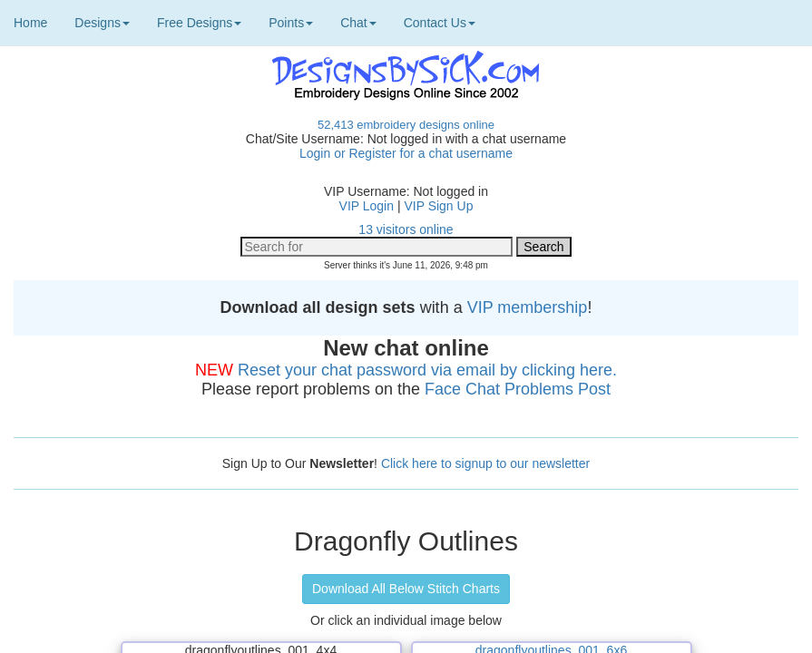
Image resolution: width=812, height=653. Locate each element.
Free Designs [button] (199, 23)
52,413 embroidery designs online (406, 125)
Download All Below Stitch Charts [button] (406, 589)
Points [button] (291, 23)
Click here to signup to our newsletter (485, 463)
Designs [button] (102, 23)
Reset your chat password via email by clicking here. (427, 370)
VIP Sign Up (438, 206)
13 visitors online (406, 229)
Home (30, 23)
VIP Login (367, 206)
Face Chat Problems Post (518, 389)
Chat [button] (358, 23)
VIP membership (528, 307)
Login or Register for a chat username (406, 153)
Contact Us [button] (440, 23)
